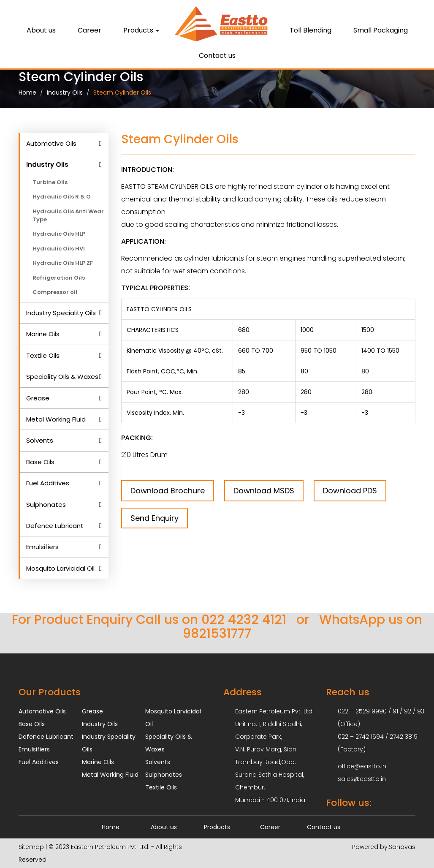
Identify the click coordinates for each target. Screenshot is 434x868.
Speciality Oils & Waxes (62, 377)
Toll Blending (311, 30)
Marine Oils (43, 334)
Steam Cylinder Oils (122, 93)
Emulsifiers (42, 547)
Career (90, 30)
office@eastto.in (362, 766)
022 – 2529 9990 (362, 711)
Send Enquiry (155, 518)
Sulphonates (46, 505)
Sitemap (31, 847)
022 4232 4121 (244, 620)
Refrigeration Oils (59, 278)
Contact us (217, 56)
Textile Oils (43, 355)
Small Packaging (381, 30)
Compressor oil (55, 292)
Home (27, 93)
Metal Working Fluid (56, 419)
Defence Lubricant (55, 526)
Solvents (40, 440)
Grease (38, 398)
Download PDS (350, 491)
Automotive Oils (51, 143)
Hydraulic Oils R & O (62, 197)
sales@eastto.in (362, 779)
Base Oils (40, 462)
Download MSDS (264, 491)
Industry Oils (65, 93)
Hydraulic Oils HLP (59, 234)
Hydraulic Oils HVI (59, 249)
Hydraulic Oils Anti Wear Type (68, 215)
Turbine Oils (50, 182)
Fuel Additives (48, 483)
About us (41, 30)
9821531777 (217, 634)
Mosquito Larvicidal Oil (60, 568)
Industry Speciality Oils (61, 313)
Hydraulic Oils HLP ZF (63, 263)
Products (141, 30)
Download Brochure (168, 491)
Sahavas (402, 847)
